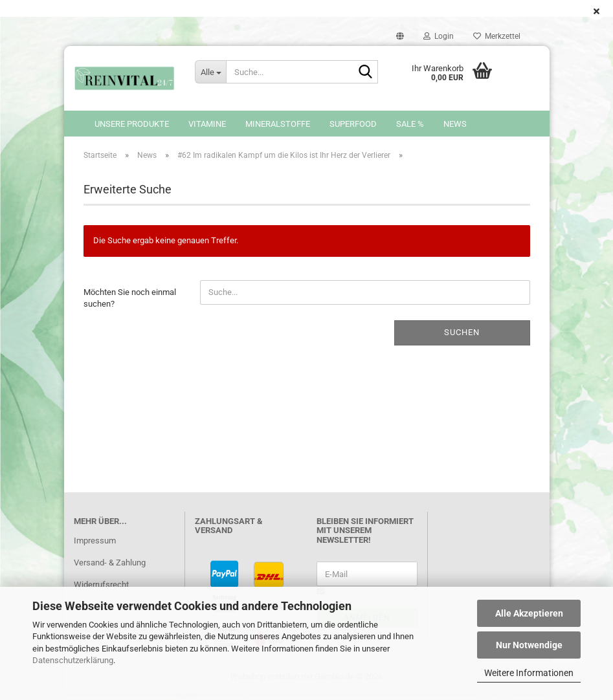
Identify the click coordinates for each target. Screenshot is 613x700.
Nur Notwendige (529, 645)
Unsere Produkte (132, 124)
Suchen (462, 339)
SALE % (410, 124)
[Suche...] (210, 72)
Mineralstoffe (278, 124)
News (455, 124)
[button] (400, 36)
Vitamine (207, 124)
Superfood (353, 124)
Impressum (95, 547)
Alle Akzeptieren (529, 613)
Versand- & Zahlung (110, 569)
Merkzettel (497, 36)
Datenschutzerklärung (73, 660)
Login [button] (439, 36)
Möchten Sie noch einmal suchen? (130, 305)
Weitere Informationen (529, 673)
